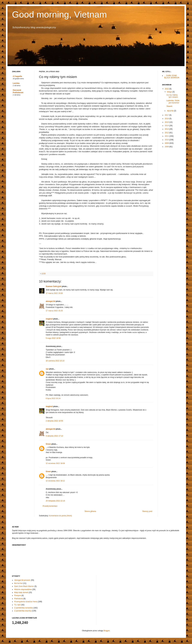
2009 (167, 143)
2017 (167, 115)
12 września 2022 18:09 (55, 463)
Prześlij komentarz (50, 506)
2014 (167, 126)
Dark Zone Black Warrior (24, 586)
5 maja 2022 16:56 (53, 338)
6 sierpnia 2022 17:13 (54, 436)
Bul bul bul (18, 583)
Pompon (18, 595)
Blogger (107, 631)
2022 (167, 89)
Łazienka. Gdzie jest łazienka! (173, 102)
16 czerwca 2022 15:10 (55, 361)
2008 (167, 147)
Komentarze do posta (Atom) (60, 516)
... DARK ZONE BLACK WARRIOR (172, 77)
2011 (167, 136)
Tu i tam (17, 605)
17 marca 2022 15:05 (54, 293)
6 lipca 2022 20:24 (53, 398)
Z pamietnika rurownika (24, 608)
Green (48, 444)
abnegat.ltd (51, 301)
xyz (47, 369)
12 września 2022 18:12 (55, 481)
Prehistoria (19, 599)
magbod (49, 319)
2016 (167, 119)
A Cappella (17, 76)
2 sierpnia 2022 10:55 (54, 421)
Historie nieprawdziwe (23, 589)
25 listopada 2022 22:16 (55, 501)
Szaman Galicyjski (54, 286)
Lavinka (16, 83)
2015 (167, 122)
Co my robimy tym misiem (172, 96)
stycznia (170, 111)
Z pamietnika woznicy (23, 611)
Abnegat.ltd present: (22, 580)
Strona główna (90, 511)
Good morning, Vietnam (59, 14)
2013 (167, 129)
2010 (167, 140)
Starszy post (147, 511)
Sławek (169, 106)
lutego (170, 92)
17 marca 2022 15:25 (54, 311)
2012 (167, 133)
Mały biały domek (21, 592)
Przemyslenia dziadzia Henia (26, 602)
